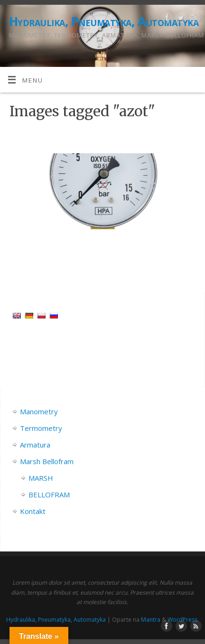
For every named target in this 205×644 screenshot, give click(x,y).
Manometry (39, 411)
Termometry (41, 428)
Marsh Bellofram (47, 461)
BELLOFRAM (49, 495)
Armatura (35, 445)
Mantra (151, 620)
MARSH (41, 478)
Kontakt (33, 511)
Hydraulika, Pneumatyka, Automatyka (104, 21)
